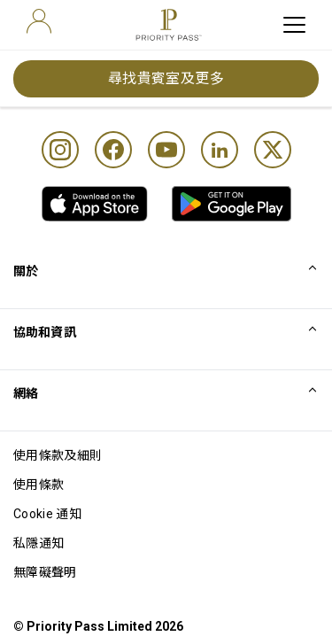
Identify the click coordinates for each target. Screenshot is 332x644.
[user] (39, 21)
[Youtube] (166, 150)
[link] (95, 204)
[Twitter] (273, 150)
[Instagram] (60, 150)
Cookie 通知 (47, 514)
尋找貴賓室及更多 (166, 78)
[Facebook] (113, 150)
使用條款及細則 (58, 455)
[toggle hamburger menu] (294, 25)
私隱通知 (39, 543)
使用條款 (39, 485)
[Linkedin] (220, 150)
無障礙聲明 (45, 572)
